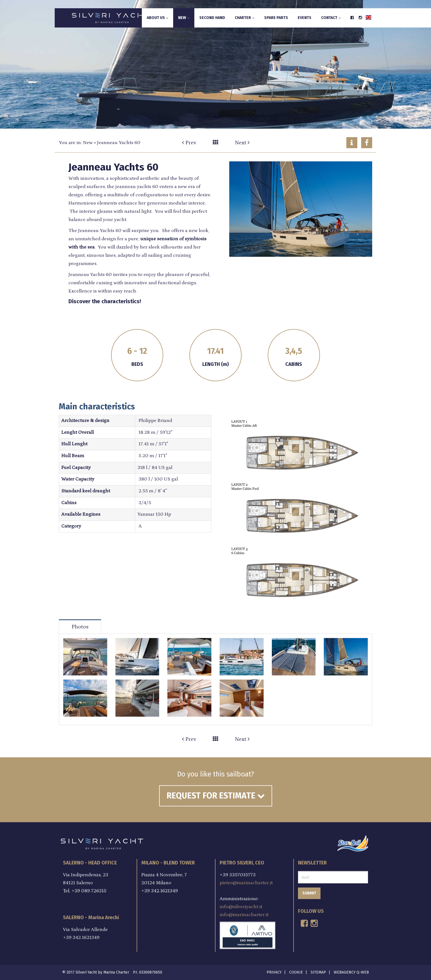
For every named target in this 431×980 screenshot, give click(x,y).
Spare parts (276, 18)
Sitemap (318, 969)
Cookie (296, 969)
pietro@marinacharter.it (246, 879)
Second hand (212, 18)
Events (305, 18)
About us (158, 18)
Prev (189, 143)
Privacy (274, 969)
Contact (331, 18)
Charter (245, 18)
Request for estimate (215, 793)
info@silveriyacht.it (241, 903)
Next (242, 143)
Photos (80, 627)
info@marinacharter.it (244, 911)
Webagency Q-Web (351, 969)
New (184, 18)
